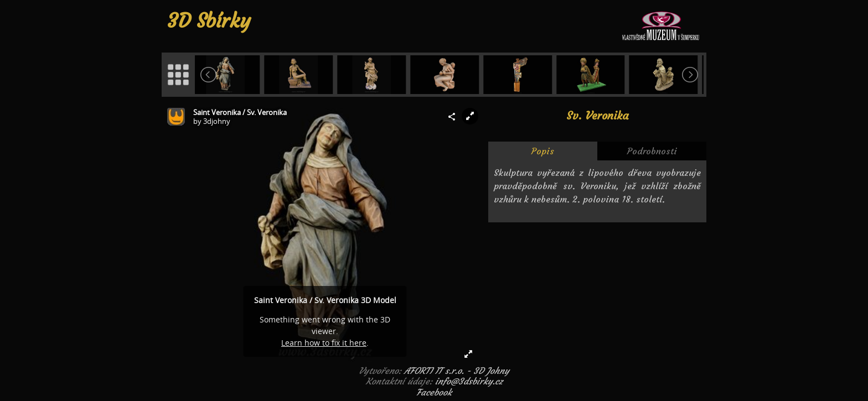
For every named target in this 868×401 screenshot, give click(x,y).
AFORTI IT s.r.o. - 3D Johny (457, 371)
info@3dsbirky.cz (469, 381)
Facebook (434, 392)
